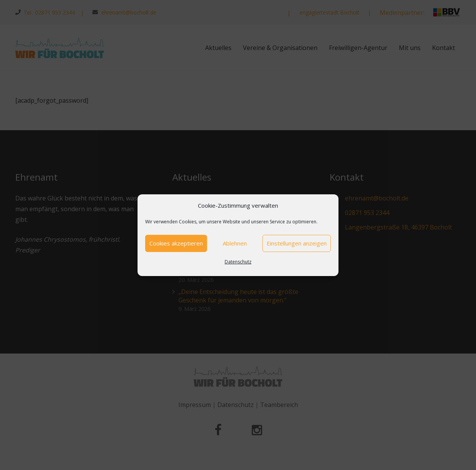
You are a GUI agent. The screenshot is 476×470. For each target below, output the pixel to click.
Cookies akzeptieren (176, 243)
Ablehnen (235, 243)
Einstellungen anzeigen (297, 243)
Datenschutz (238, 262)
